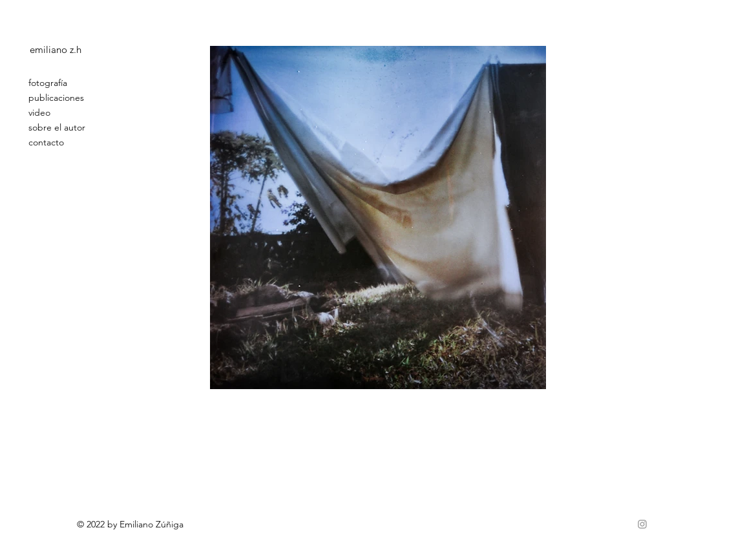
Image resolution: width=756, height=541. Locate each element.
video (39, 112)
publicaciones (56, 98)
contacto (46, 142)
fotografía (48, 83)
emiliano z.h (56, 49)
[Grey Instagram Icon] (642, 524)
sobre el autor (57, 127)
